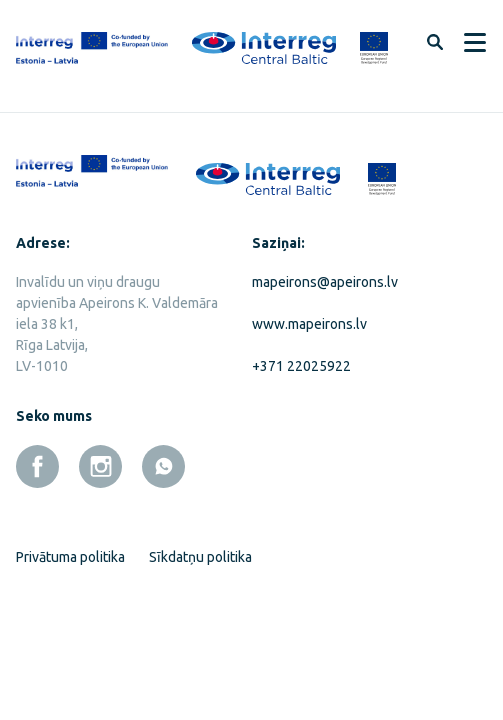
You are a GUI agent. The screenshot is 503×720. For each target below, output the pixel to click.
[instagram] (100, 466)
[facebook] (37, 466)
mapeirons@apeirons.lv (325, 282)
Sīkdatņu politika (200, 557)
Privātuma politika (70, 557)
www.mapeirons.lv (309, 324)
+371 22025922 (301, 366)
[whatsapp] (163, 466)
